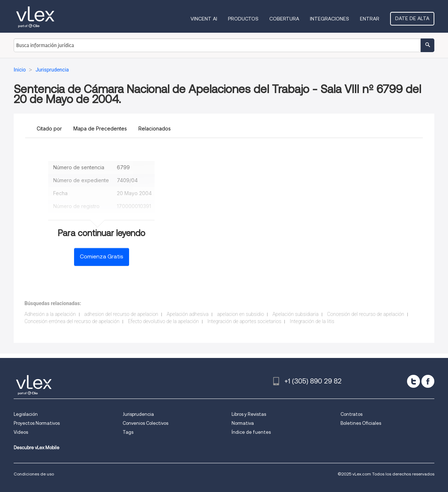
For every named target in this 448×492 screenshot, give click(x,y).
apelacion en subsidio (241, 314)
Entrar (370, 19)
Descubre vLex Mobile (36, 448)
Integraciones (330, 19)
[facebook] (428, 381)
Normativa (243, 423)
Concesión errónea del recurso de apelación (72, 321)
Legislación (26, 414)
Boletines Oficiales (361, 423)
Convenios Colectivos (145, 423)
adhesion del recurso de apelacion (121, 314)
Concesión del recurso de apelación (366, 314)
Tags (128, 432)
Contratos (351, 414)
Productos (243, 19)
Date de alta (412, 18)
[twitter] (413, 381)
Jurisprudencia (138, 414)
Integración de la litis (312, 321)
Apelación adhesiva (188, 314)
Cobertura (284, 19)
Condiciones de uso (34, 474)
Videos (21, 432)
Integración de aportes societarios (244, 321)
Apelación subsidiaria (296, 314)
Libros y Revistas (249, 414)
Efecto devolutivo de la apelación (163, 321)
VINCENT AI (204, 19)
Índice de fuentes (251, 432)
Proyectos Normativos (37, 423)
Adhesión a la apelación (50, 314)
